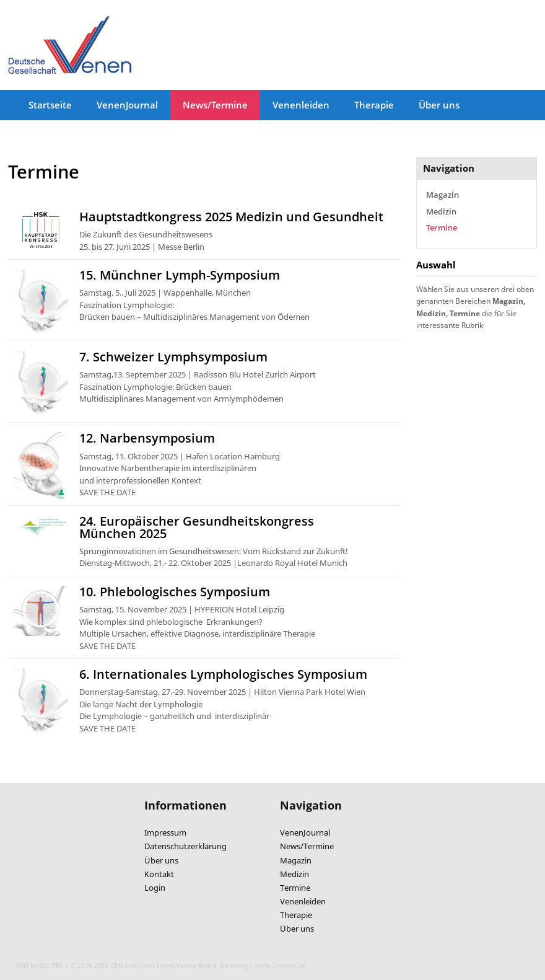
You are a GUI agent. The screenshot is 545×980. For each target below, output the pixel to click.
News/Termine (215, 105)
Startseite (50, 105)
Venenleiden (301, 105)
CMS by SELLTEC (40, 965)
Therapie (374, 105)
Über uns (439, 105)
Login (155, 888)
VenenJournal (127, 105)
